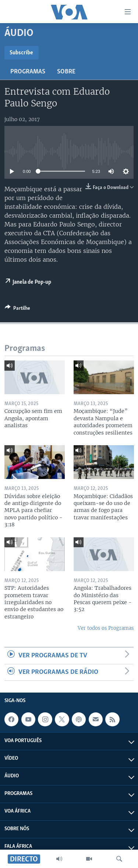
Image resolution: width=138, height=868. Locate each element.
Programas (28, 72)
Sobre (66, 72)
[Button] (17, 309)
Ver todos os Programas (106, 628)
